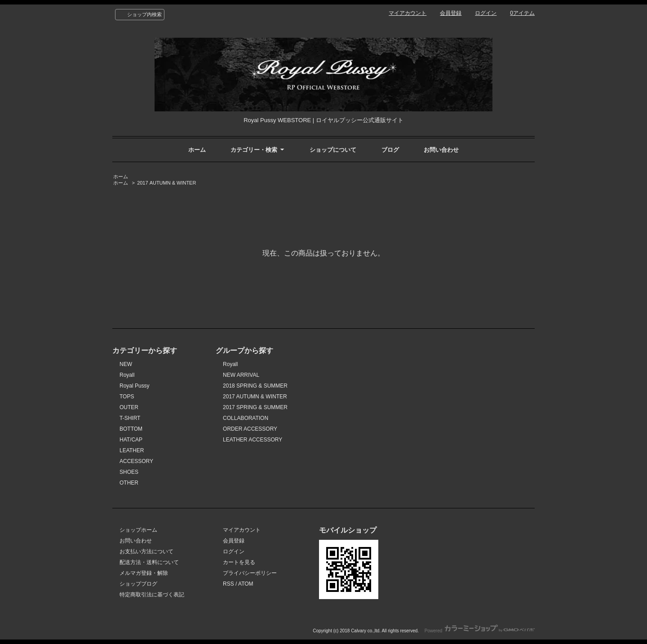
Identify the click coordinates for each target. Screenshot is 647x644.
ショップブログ (138, 584)
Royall (127, 375)
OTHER (129, 483)
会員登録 (451, 13)
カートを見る (239, 562)
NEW (126, 364)
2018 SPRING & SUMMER (255, 386)
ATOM (246, 584)
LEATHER (132, 450)
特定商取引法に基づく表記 (152, 595)
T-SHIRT (130, 418)
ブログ (390, 150)
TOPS (127, 397)
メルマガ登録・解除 (144, 573)
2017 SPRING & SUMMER (255, 407)
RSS (228, 584)
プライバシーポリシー (250, 573)
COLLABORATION (246, 418)
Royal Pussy (135, 386)
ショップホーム (138, 530)
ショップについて (333, 150)
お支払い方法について (146, 551)
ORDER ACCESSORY (250, 429)
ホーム (197, 150)
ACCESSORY (136, 461)
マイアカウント (408, 13)
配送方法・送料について (149, 562)
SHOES (129, 472)
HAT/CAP (131, 440)
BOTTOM (131, 429)
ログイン (486, 13)
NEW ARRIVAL (241, 375)
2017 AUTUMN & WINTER (166, 183)
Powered (480, 631)
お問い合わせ (441, 150)
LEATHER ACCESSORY (253, 440)
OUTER (129, 407)
